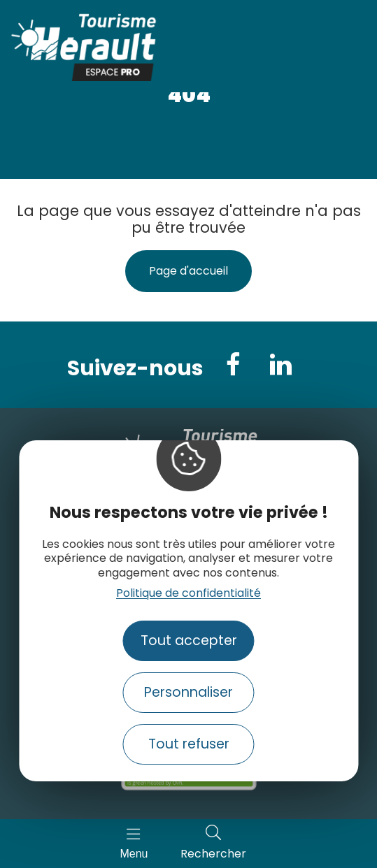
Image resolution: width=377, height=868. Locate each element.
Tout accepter (189, 641)
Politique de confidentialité (188, 593)
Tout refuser (189, 744)
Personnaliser (188, 692)
